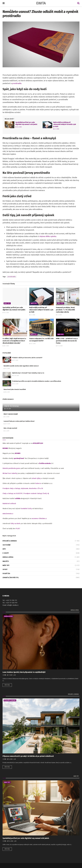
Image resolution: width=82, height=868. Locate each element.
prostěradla (17, 83)
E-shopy (6, 553)
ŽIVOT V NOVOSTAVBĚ (11, 414)
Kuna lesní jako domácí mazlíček (15, 389)
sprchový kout (19, 458)
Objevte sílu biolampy (11, 406)
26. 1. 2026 (32, 344)
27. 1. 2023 (15, 360)
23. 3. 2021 (15, 384)
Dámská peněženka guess (11, 468)
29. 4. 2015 (7, 392)
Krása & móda (8, 557)
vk (5, 675)
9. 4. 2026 (10, 759)
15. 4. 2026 (18, 127)
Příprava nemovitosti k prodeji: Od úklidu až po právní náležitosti (28, 756)
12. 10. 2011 (7, 409)
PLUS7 (18, 529)
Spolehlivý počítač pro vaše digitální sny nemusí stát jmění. (26, 838)
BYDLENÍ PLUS (38, 443)
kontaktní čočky (26, 509)
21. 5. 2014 (7, 369)
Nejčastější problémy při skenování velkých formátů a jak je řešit (65, 124)
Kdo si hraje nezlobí (10, 428)
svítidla (18, 499)
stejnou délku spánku (48, 236)
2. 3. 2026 (56, 129)
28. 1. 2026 (6, 346)
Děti (4, 549)
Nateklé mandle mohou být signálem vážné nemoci (21, 366)
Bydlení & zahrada (10, 541)
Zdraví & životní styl (11, 578)
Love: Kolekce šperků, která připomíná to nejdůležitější (24, 672)
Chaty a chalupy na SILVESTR (12, 493)
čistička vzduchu (45, 463)
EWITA (41, 3)
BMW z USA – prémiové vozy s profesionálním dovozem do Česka (67, 341)
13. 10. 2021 (16, 376)
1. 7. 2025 (10, 675)
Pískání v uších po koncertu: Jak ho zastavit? (27, 358)
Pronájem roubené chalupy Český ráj (36, 493)
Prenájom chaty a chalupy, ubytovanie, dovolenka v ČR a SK (23, 488)
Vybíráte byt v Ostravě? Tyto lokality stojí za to (28, 373)
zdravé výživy (36, 478)
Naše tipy (7, 303)
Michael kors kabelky (10, 473)
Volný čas (6, 574)
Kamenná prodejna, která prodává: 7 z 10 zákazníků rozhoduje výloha (65, 310)
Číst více (7, 685)
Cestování (6, 545)
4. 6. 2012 (6, 417)
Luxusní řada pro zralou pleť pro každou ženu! (19, 421)
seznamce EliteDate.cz (39, 519)
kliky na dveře (15, 524)
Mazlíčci (6, 561)
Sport (5, 569)
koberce (38, 483)
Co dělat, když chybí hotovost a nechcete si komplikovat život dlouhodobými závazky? (14, 341)
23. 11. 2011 (7, 424)
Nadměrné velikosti (9, 504)
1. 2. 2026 (59, 315)
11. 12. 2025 (59, 346)
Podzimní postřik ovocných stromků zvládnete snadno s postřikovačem (37, 381)
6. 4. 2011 (6, 431)
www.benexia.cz (8, 514)
